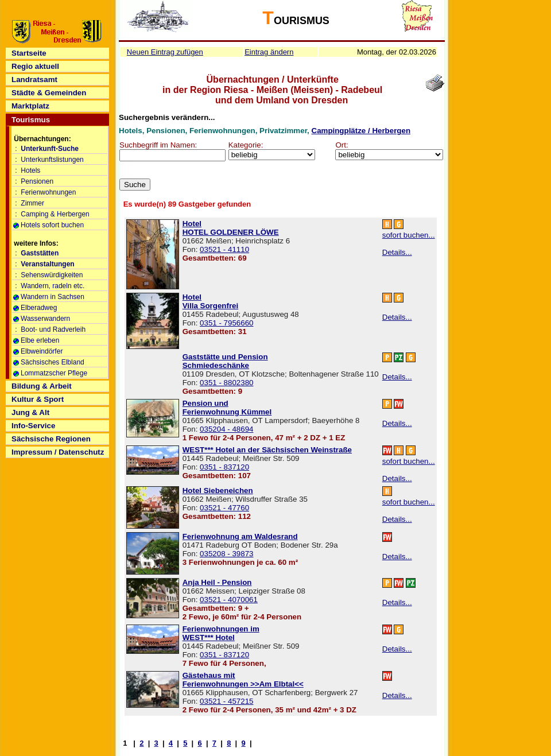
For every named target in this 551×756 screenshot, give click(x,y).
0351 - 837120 (224, 467)
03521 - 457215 (226, 701)
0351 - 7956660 (226, 323)
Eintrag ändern (269, 52)
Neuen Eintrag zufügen (165, 52)
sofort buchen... (409, 235)
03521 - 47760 (224, 508)
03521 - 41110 (224, 249)
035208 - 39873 (226, 554)
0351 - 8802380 (226, 383)
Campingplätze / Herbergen (361, 131)
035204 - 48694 (226, 429)
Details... (397, 252)
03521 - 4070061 (229, 600)
